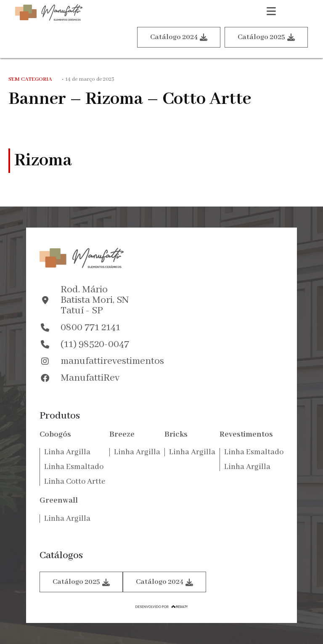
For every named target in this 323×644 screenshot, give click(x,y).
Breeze (122, 435)
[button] (271, 13)
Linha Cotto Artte (75, 482)
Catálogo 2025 (266, 37)
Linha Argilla (67, 452)
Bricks (176, 435)
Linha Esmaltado (74, 467)
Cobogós (55, 435)
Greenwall (59, 501)
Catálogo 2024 (179, 37)
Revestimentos (246, 435)
